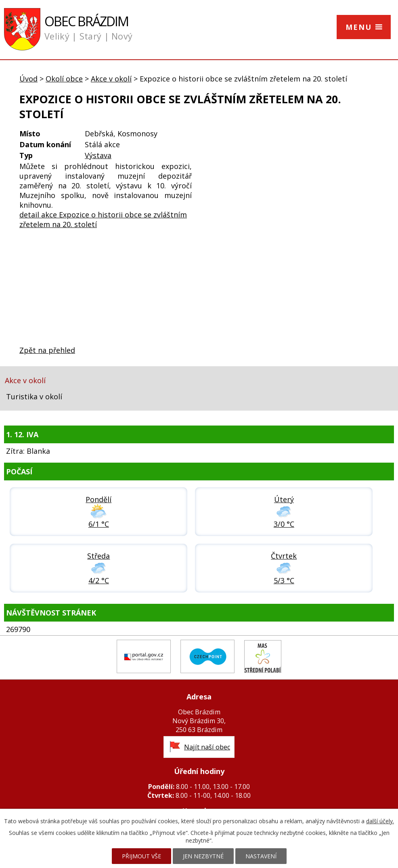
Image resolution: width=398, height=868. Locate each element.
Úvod (28, 79)
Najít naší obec (207, 747)
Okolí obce (64, 79)
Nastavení (261, 856)
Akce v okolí (111, 79)
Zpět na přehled (47, 350)
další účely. (380, 821)
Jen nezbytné (203, 856)
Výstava (98, 155)
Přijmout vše (141, 856)
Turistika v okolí (34, 396)
